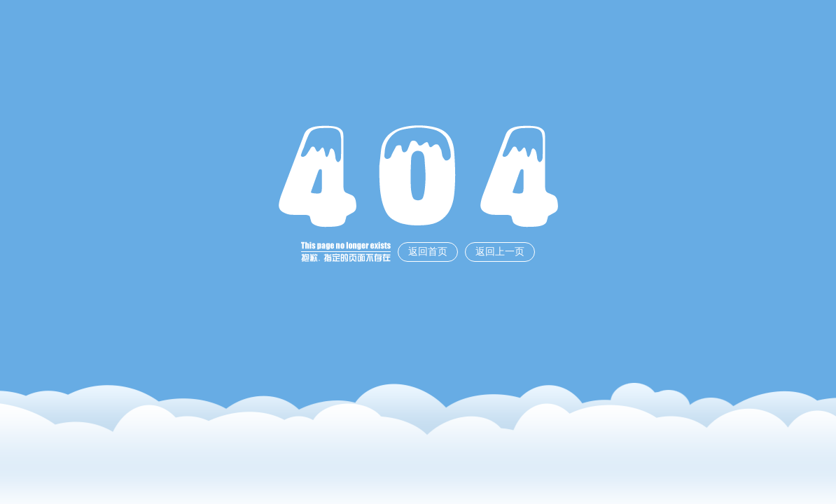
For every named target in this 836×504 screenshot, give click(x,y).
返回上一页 (500, 252)
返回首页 (428, 252)
